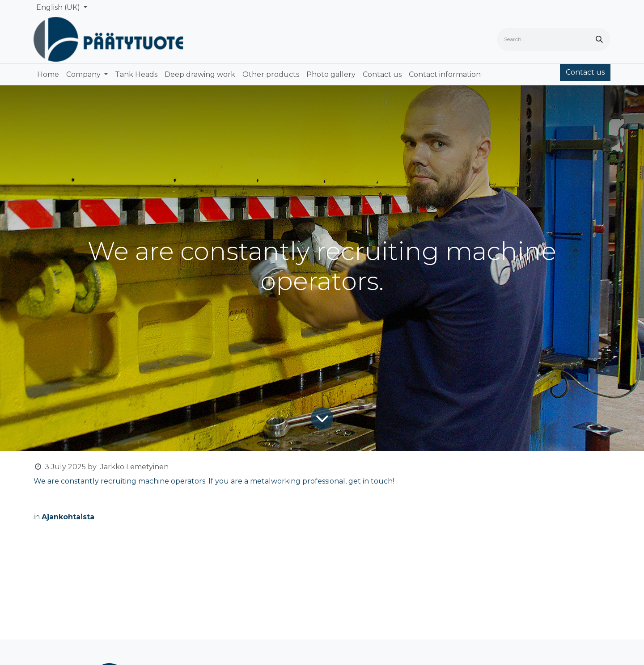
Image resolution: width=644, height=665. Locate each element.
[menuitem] (48, 75)
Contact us (585, 72)
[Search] (599, 40)
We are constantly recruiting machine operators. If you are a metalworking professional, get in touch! (214, 481)
